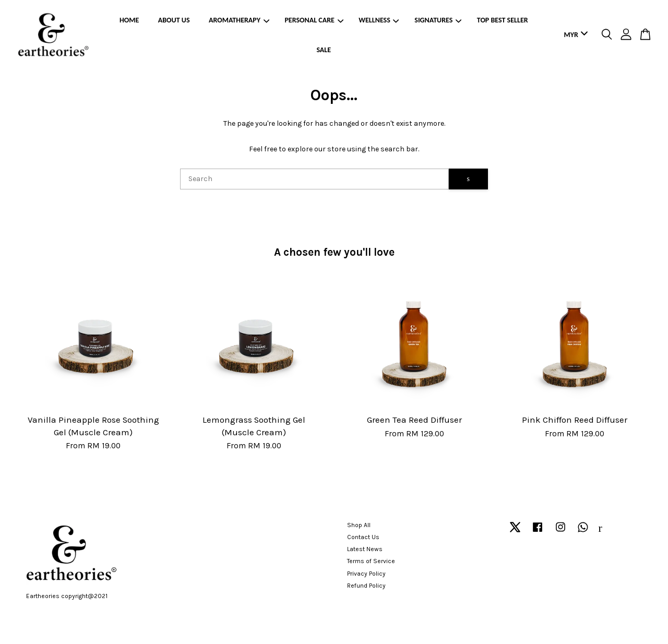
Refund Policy (366, 586)
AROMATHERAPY (239, 20)
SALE (324, 50)
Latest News (365, 549)
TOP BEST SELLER (503, 20)
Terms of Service (371, 561)
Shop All (359, 525)
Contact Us (363, 537)
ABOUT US (174, 20)
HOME (129, 20)
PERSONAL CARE (314, 20)
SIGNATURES (438, 20)
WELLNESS (379, 20)
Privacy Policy (366, 574)
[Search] (314, 179)
